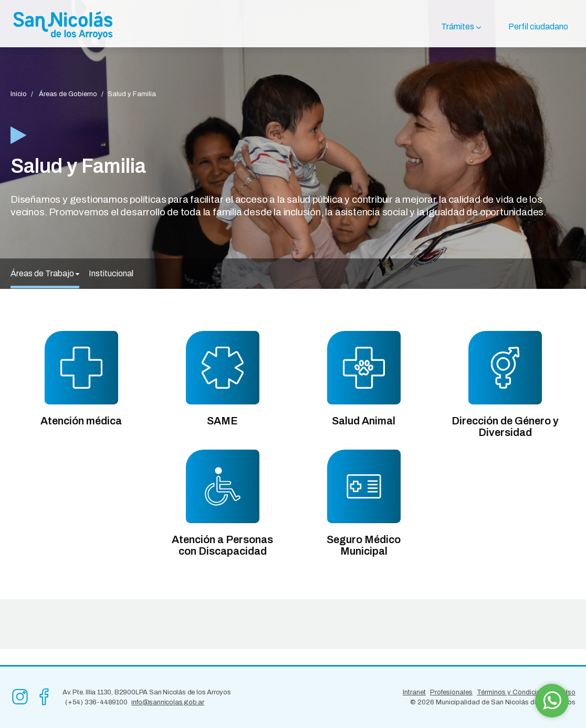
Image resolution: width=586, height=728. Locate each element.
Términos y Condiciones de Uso (526, 692)
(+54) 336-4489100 (96, 702)
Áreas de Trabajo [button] (45, 273)
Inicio (19, 94)
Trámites (458, 27)
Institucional (111, 273)
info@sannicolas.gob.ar (168, 702)
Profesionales (451, 692)
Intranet (414, 692)
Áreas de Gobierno (68, 94)
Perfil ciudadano (538, 27)
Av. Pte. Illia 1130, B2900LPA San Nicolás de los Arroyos (147, 692)
